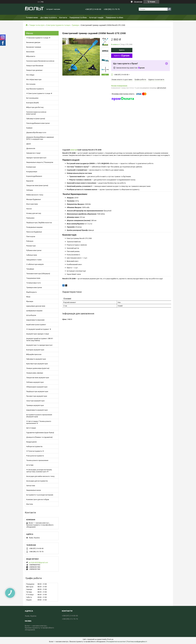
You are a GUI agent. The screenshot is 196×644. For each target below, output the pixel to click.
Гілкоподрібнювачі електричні (38, 123)
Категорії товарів (96, 18)
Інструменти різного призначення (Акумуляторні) (39, 416)
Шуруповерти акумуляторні (37, 410)
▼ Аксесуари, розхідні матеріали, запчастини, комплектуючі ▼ (39, 471)
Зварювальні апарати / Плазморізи (40, 162)
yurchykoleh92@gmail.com (38, 562)
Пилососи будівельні (34, 232)
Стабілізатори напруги (35, 264)
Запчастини (31, 486)
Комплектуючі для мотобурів (38, 499)
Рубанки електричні (34, 250)
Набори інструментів (34, 446)
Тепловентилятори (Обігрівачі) (38, 274)
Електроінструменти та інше (58, 25)
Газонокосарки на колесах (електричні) (36, 113)
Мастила (30, 504)
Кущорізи (30, 181)
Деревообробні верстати (36, 132)
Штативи (30, 465)
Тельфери (30, 269)
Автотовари (31, 428)
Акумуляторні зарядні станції (38, 334)
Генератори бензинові (35, 66)
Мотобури (30, 75)
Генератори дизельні (34, 70)
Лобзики (30, 190)
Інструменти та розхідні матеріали (40, 495)
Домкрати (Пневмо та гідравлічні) (39, 437)
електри (74, 150)
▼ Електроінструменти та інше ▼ (39, 93)
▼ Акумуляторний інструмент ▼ (39, 329)
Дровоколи (31, 148)
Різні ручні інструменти (35, 456)
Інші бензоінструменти (35, 89)
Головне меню (32, 18)
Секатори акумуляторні (35, 401)
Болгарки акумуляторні (35, 350)
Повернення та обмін (78, 18)
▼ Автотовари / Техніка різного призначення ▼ (39, 422)
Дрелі (28, 144)
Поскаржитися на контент (116, 642)
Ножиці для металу (34, 213)
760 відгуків (138, 2)
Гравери (29, 128)
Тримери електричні (34, 287)
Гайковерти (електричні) (36, 119)
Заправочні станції (33, 153)
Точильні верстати (33, 283)
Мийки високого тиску (35, 195)
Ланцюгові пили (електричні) (37, 185)
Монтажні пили (32, 204)
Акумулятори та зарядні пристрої (39, 345)
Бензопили (30, 52)
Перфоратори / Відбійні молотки (39, 223)
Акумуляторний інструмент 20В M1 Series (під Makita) (40, 339)
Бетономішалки (32, 98)
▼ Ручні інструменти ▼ (35, 451)
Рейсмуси (30, 241)
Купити (122, 50)
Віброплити (31, 56)
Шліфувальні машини (34, 311)
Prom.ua (110, 639)
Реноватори (31, 246)
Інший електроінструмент (36, 325)
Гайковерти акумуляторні (36, 359)
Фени (28, 297)
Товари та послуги (37, 25)
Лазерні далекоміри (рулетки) (38, 368)
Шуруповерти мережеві (35, 320)
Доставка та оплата (49, 18)
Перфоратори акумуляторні (37, 391)
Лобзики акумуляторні (35, 382)
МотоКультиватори (34, 79)
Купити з (122, 56)
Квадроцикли (31, 442)
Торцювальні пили (33, 278)
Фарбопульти (31, 292)
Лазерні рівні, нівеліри (35, 373)
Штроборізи (31, 315)
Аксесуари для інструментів (37, 481)
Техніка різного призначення (37, 460)
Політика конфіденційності (137, 642)
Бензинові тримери (34, 47)
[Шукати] (169, 9)
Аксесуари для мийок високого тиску (40, 476)
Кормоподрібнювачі (34, 176)
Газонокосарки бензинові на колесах (40, 61)
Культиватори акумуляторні (37, 364)
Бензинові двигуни (33, 42)
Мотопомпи (31, 84)
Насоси (29, 209)
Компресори (31, 167)
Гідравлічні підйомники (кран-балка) (40, 433)
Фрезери (30, 301)
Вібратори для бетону (35, 107)
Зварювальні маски (34, 490)
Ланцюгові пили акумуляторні (38, 378)
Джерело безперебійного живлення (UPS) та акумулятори (40, 138)
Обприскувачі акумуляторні (37, 387)
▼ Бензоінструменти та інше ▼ (38, 38)
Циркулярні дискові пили (36, 306)
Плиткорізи (31, 236)
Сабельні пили (32, 255)
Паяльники (30, 218)
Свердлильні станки (34, 260)
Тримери (75, 25)
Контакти (63, 18)
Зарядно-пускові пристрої (36, 158)
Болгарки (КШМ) (32, 103)
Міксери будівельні (33, 199)
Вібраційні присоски (34, 354)
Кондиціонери (32, 172)
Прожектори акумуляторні (37, 396)
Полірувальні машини (34, 227)
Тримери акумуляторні (35, 405)
